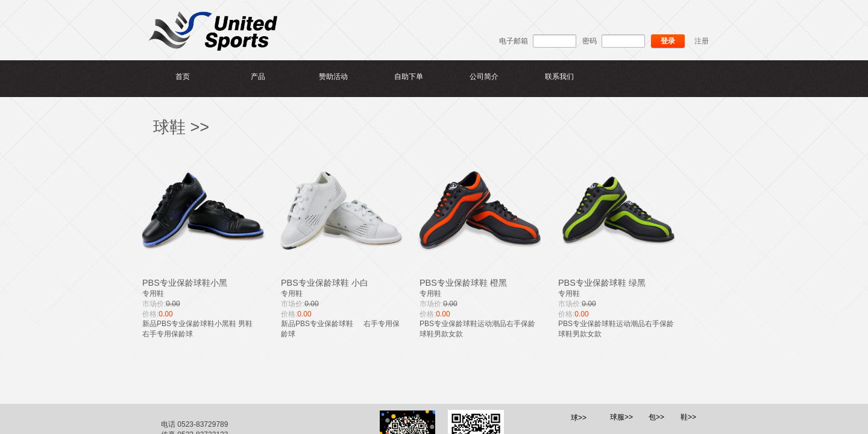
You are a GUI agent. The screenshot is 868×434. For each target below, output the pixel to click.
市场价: (154, 304)
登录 (668, 41)
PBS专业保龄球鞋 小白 (325, 283)
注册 (702, 41)
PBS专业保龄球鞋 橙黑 (463, 283)
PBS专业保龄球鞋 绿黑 (602, 283)
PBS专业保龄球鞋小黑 (185, 283)
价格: (150, 314)
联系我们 (559, 77)
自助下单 (409, 77)
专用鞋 (153, 294)
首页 (183, 77)
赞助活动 (333, 77)
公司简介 (484, 77)
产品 (258, 77)
